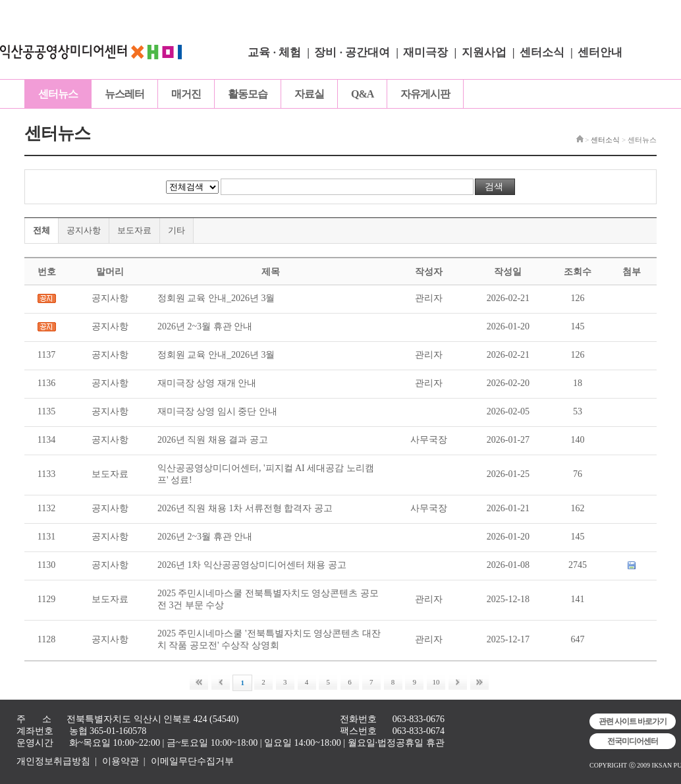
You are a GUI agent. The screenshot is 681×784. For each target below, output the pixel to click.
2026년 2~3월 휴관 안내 (205, 326)
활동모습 (248, 94)
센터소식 (542, 52)
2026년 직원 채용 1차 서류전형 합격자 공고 (245, 508)
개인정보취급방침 (53, 761)
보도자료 (134, 230)
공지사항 (84, 230)
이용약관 (121, 761)
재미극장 (425, 52)
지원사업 (484, 52)
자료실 (309, 94)
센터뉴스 (58, 94)
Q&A (362, 94)
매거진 (186, 94)
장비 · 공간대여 (352, 52)
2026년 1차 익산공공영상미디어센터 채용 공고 (252, 565)
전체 (41, 230)
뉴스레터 (124, 94)
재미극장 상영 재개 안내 (207, 383)
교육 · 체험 (274, 52)
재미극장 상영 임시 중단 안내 (217, 411)
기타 (177, 230)
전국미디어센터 (633, 741)
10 (436, 682)
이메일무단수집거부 (192, 761)
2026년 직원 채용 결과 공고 (213, 440)
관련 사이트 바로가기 (633, 721)
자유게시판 (425, 94)
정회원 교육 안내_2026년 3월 (216, 298)
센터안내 (600, 52)
